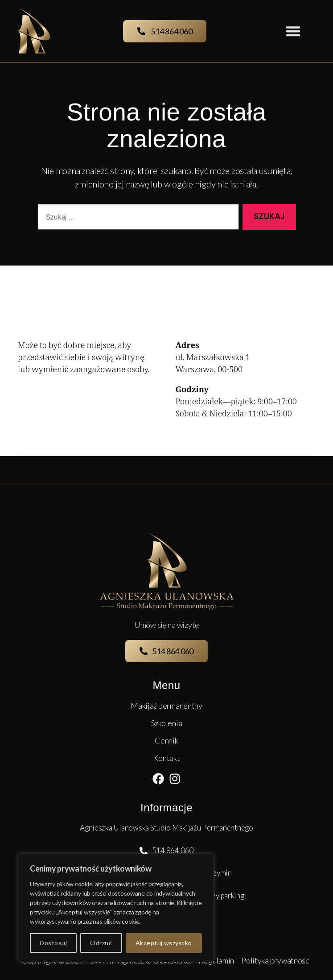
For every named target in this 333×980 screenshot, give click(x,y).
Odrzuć (101, 943)
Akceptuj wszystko (164, 943)
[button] (293, 31)
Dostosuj (53, 943)
